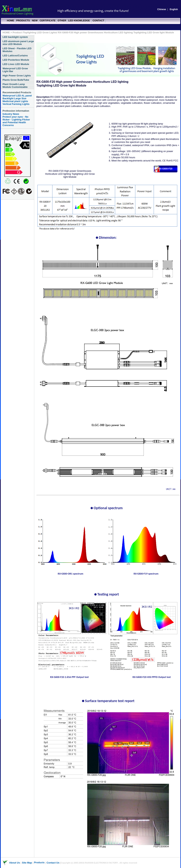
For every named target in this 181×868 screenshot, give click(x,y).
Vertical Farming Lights (16, 104)
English (174, 9)
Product (18, 32)
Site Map (27, 863)
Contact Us (53, 863)
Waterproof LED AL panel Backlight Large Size (17, 97)
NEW (35, 21)
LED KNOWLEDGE (79, 21)
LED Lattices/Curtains (15, 56)
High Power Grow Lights (17, 76)
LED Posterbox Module (16, 60)
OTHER (62, 21)
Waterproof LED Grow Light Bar (15, 70)
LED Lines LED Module (16, 64)
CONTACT (98, 21)
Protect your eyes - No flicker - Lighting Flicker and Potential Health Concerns (16, 121)
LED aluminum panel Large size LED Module (18, 43)
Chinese (162, 9)
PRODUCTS (23, 21)
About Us (15, 863)
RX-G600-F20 (165, 169)
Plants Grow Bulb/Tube (16, 80)
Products (39, 863)
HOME (11, 21)
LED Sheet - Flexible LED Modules (17, 50)
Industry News (11, 114)
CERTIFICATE (48, 21)
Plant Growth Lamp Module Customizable (15, 86)
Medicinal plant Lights (15, 101)
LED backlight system (15, 37)
